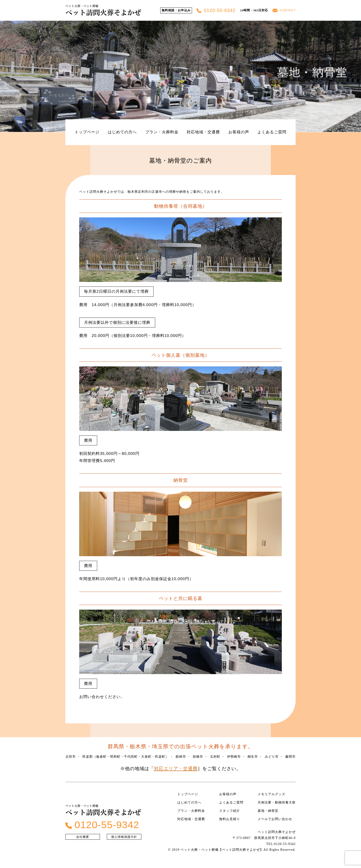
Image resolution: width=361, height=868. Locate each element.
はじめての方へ (122, 132)
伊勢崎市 (234, 757)
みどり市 (272, 757)
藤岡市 (290, 757)
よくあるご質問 (272, 132)
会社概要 (83, 837)
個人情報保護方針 (124, 837)
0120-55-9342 (216, 10)
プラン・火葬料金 (162, 132)
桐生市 (253, 757)
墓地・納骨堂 (268, 811)
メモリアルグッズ (271, 794)
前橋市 (198, 757)
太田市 (71, 757)
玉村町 (215, 757)
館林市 (181, 757)
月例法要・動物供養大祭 (277, 802)
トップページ (87, 132)
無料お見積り (230, 819)
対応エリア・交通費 (176, 769)
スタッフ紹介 (230, 811)
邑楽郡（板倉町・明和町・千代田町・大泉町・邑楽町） (126, 757)
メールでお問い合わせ (275, 819)
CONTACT (284, 10)
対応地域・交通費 (203, 132)
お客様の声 (239, 132)
